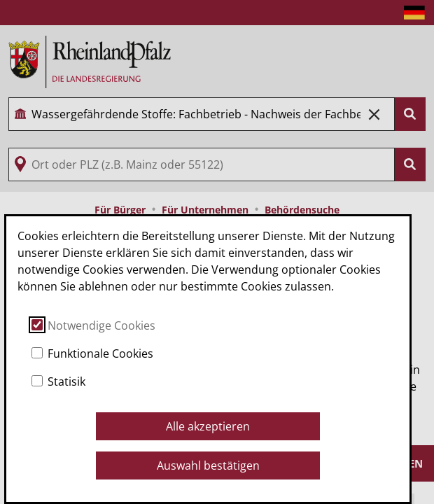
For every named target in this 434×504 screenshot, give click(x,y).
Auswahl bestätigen (208, 465)
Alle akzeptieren (208, 426)
